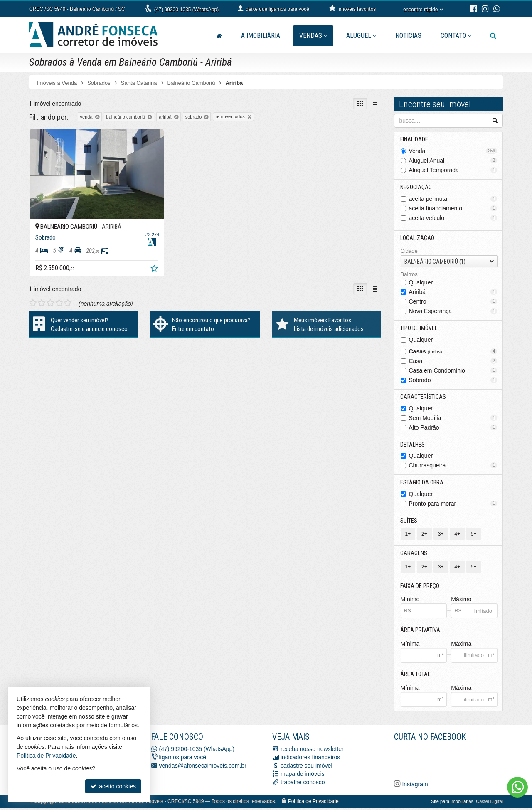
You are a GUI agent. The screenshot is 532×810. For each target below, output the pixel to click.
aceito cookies (113, 786)
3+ (441, 536)
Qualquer (421, 283)
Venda (453, 151)
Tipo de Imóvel (419, 328)
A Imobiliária (261, 36)
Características (424, 398)
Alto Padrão (453, 428)
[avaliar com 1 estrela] (33, 288)
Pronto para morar (453, 505)
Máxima (461, 646)
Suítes (409, 522)
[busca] (493, 36)
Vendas (313, 36)
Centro (453, 302)
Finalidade (415, 139)
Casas (453, 352)
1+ (408, 536)
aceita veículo (453, 218)
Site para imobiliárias (452, 804)
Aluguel (361, 36)
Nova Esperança (453, 311)
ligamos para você (183, 760)
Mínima (410, 646)
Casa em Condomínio (453, 371)
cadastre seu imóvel (307, 768)
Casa (453, 361)
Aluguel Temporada (453, 170)
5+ (474, 536)
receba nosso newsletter (312, 751)
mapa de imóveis (303, 776)
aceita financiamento (453, 208)
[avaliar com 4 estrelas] (59, 288)
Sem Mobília (453, 419)
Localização (418, 238)
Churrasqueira (453, 467)
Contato (456, 36)
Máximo (461, 601)
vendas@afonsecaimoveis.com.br (203, 768)
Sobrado (453, 380)
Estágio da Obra (422, 484)
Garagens (414, 555)
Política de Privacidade (313, 804)
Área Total (416, 677)
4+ (457, 536)
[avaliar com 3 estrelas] (50, 288)
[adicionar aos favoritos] (133, 254)
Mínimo (410, 601)
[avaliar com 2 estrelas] (42, 288)
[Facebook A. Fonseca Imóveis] (456, 762)
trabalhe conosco (303, 785)
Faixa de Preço (420, 588)
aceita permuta (453, 199)
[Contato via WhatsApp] (517, 787)
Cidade (409, 251)
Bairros (409, 275)
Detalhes (413, 445)
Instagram (414, 787)
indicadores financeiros (310, 760)
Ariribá (453, 292)
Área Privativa (421, 632)
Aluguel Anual (453, 161)
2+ (424, 536)
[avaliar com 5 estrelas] (68, 288)
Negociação (416, 187)
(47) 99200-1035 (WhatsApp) (186, 10)
